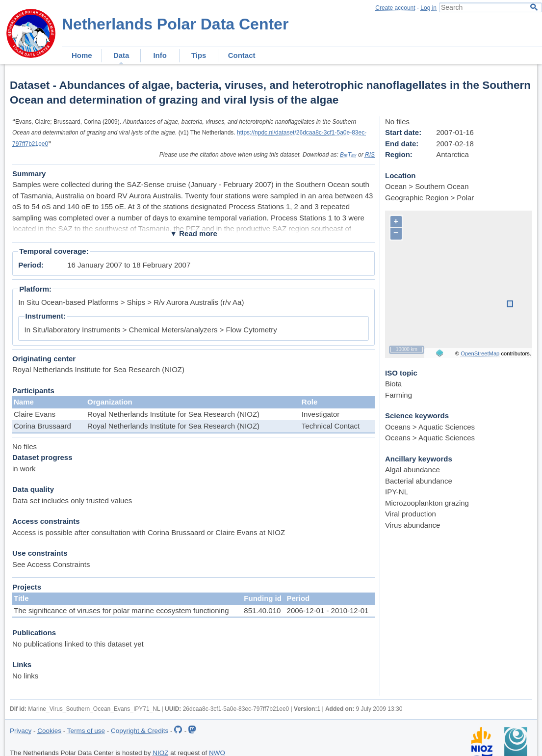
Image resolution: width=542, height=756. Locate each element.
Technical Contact (331, 426)
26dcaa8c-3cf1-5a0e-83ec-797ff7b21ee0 (236, 709)
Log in (428, 8)
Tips (199, 55)
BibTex (348, 155)
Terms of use (86, 731)
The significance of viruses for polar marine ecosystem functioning (121, 610)
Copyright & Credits (140, 731)
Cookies (49, 731)
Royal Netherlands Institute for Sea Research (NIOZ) (173, 414)
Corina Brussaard (42, 426)
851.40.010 (262, 610)
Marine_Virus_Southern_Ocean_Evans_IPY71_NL (94, 709)
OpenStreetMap (480, 353)
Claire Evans (35, 414)
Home (82, 55)
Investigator (321, 414)
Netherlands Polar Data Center (175, 24)
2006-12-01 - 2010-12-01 (328, 610)
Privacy (21, 731)
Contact (242, 55)
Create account (395, 8)
